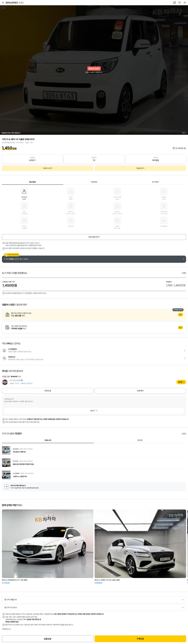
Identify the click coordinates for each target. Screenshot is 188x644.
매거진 (140, 440)
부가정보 (155, 182)
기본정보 (94, 182)
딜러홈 (180, 382)
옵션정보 (33, 182)
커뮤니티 (48, 440)
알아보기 (94, 315)
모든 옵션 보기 (94, 237)
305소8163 (15, 3)
